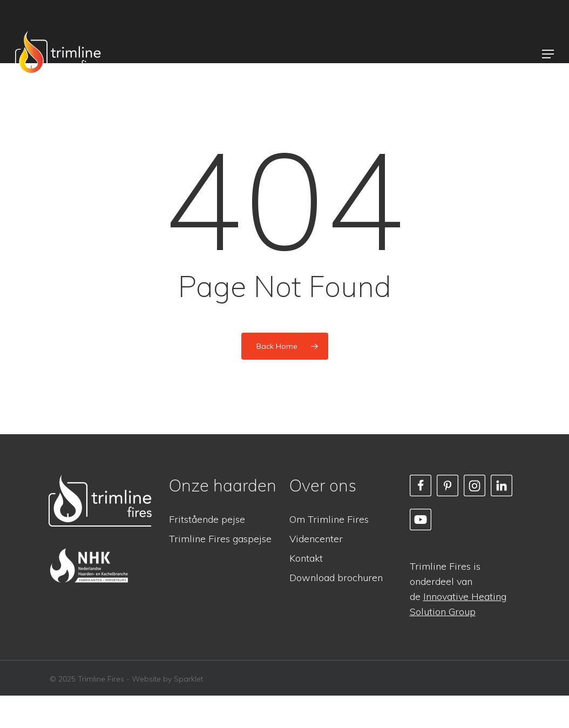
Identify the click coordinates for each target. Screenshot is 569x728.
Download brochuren (336, 578)
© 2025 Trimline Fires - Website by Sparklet (126, 679)
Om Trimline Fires (329, 519)
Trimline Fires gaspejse (220, 539)
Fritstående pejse (207, 519)
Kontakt (306, 558)
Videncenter (316, 539)
